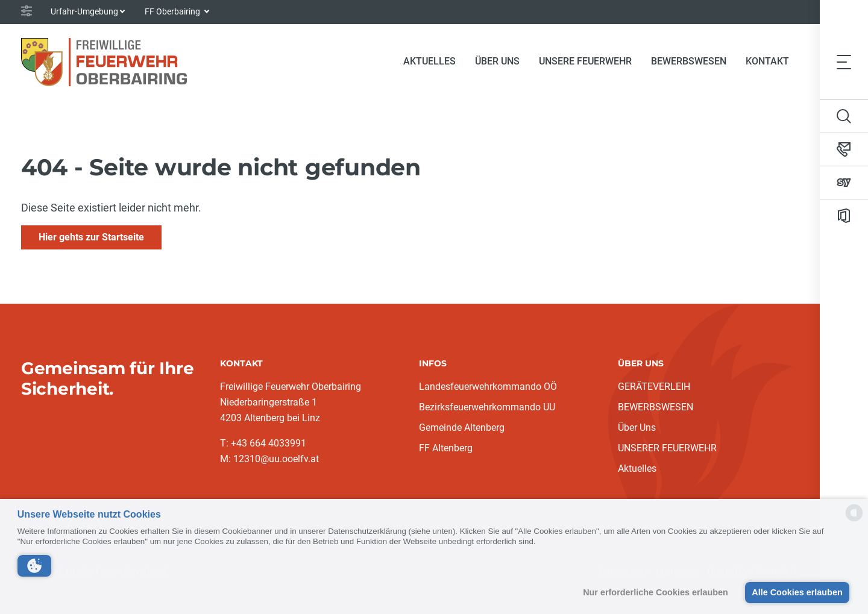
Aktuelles (637, 468)
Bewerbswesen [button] (689, 61)
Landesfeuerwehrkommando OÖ (488, 387)
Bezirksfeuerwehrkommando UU (487, 407)
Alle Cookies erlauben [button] (797, 592)
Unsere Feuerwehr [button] (585, 61)
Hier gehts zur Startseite (91, 237)
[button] (34, 566)
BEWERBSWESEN (656, 407)
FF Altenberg (446, 448)
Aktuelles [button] (429, 61)
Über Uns (637, 428)
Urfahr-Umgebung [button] (84, 11)
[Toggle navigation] (844, 61)
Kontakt (767, 61)
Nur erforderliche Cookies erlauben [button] (656, 592)
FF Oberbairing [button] (173, 11)
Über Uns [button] (497, 61)
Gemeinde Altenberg (462, 428)
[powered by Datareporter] (854, 520)
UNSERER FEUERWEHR (667, 448)
